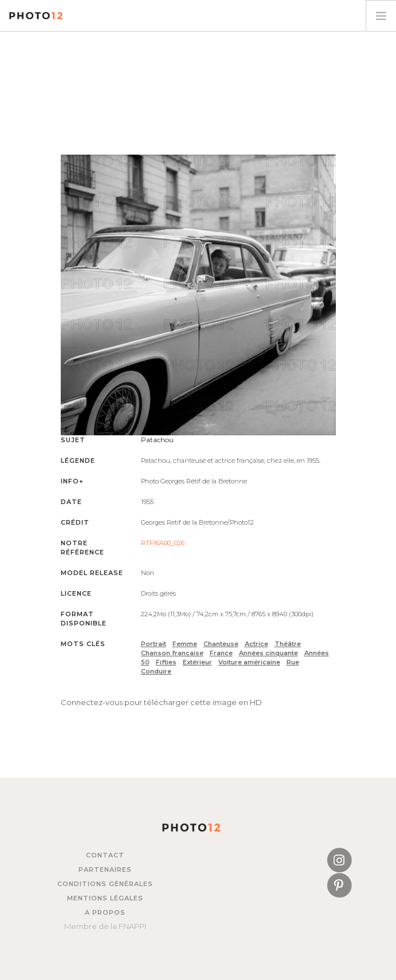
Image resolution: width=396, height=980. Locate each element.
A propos (105, 912)
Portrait (154, 644)
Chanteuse (221, 644)
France (221, 653)
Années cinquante (268, 653)
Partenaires (105, 869)
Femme (185, 644)
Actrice (256, 644)
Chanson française (172, 653)
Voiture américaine (249, 662)
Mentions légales (105, 898)
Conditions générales (105, 884)
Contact (105, 855)
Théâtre (288, 644)
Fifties (166, 662)
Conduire (156, 671)
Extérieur (197, 662)
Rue (293, 662)
